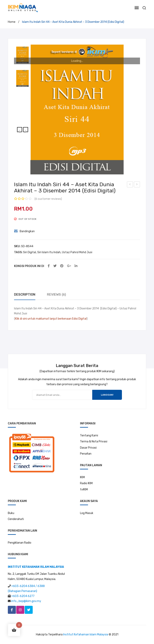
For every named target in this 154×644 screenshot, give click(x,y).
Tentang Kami (89, 435)
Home (12, 22)
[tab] (25, 295)
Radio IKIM (86, 483)
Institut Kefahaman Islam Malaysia (86, 634)
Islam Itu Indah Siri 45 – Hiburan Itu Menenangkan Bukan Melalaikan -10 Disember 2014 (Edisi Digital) (137, 185)
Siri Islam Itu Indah (49, 252)
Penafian (86, 454)
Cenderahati (16, 519)
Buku (11, 513)
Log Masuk (87, 513)
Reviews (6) (56, 294)
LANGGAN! (107, 395)
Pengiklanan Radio (20, 543)
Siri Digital (29, 252)
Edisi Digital (79, 319)
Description (25, 294)
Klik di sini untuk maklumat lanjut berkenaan (43, 319)
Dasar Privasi (88, 448)
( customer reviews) (48, 199)
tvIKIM (84, 489)
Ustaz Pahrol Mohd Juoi (77, 252)
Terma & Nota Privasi (94, 441)
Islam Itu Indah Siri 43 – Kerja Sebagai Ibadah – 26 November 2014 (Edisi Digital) (130, 185)
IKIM (82, 477)
